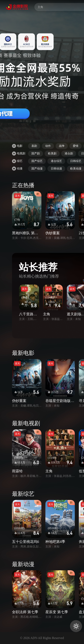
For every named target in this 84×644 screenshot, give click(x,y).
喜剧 (34, 146)
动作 (48, 146)
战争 (62, 146)
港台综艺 (56, 161)
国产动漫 (37, 169)
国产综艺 (37, 161)
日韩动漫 (56, 169)
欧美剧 (52, 153)
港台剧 (69, 153)
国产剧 (36, 153)
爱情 (76, 146)
